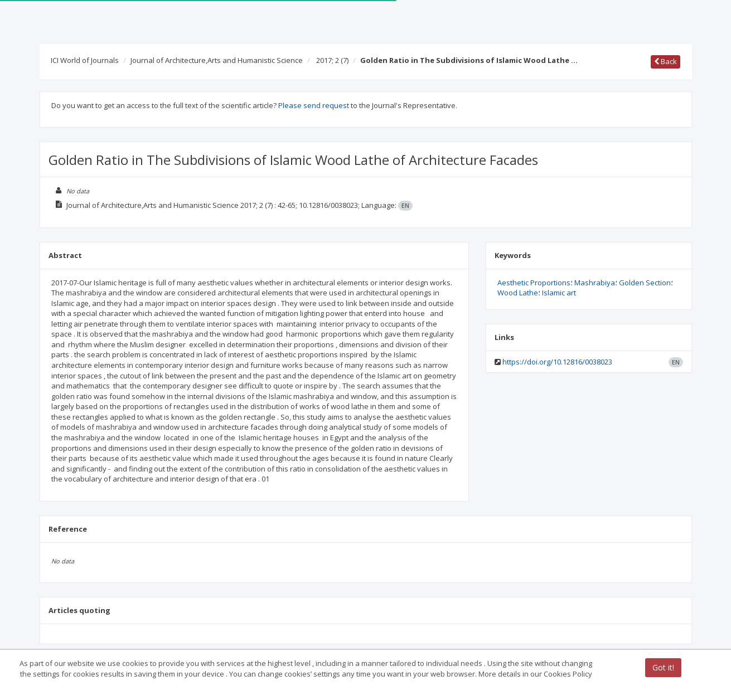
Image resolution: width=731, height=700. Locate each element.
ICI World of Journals (85, 60)
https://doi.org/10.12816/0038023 (557, 362)
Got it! (663, 667)
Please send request (314, 105)
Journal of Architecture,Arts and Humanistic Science (217, 60)
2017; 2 (332, 60)
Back (665, 61)
